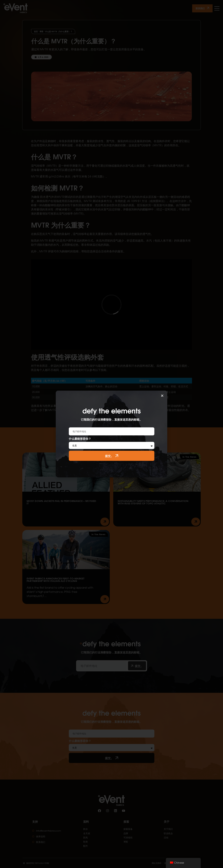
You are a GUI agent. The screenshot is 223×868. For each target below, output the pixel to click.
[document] (111, 434)
